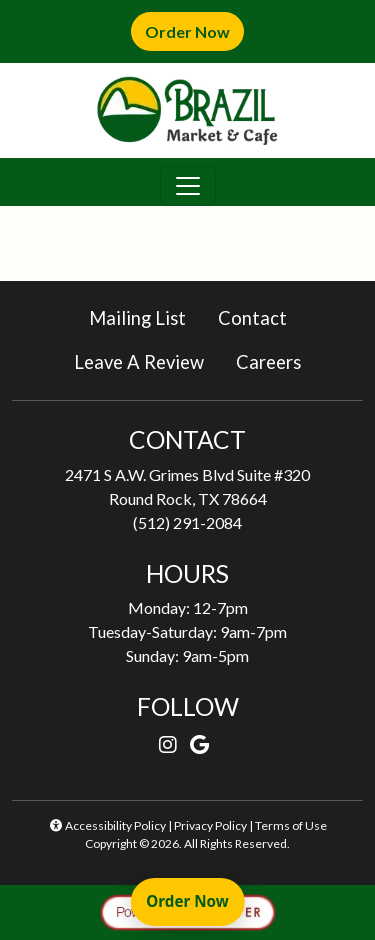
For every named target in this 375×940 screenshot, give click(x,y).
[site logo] (187, 110)
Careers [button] (276, 360)
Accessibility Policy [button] (107, 825)
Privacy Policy (210, 825)
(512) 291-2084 (187, 522)
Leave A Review (147, 360)
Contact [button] (260, 316)
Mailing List (137, 318)
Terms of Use (291, 825)
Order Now (194, 30)
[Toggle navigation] (188, 186)
